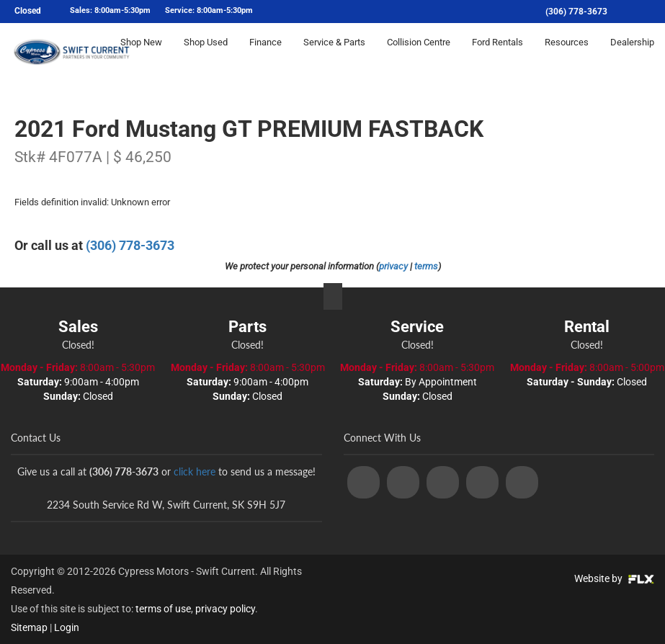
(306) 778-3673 (576, 12)
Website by (614, 578)
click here (195, 471)
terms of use (163, 609)
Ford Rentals (497, 55)
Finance (265, 55)
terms (426, 266)
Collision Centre (419, 55)
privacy (393, 266)
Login (67, 627)
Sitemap (29, 627)
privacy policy (225, 609)
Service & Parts (334, 55)
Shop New (141, 55)
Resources (567, 55)
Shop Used (206, 55)
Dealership (632, 55)
